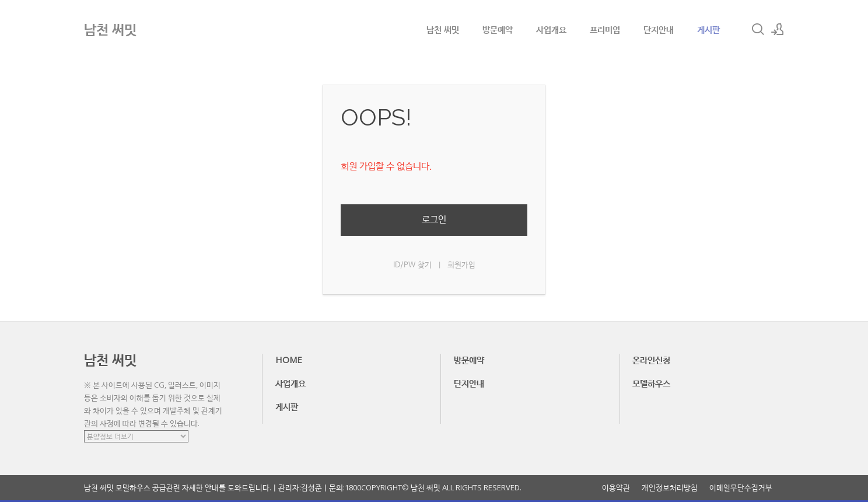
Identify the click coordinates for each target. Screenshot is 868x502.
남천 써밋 (443, 29)
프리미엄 (605, 29)
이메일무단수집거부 (741, 488)
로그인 (434, 220)
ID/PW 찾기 (412, 265)
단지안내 (659, 29)
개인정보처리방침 (670, 488)
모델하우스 (651, 383)
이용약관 (616, 488)
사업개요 (551, 29)
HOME (289, 360)
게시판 (708, 29)
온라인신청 (651, 360)
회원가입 (461, 265)
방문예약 (498, 29)
